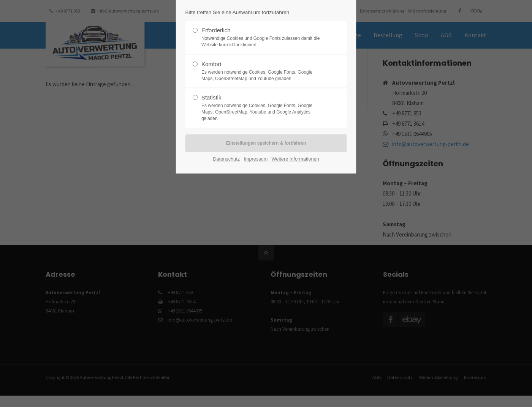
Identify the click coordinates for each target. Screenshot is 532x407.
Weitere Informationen (295, 159)
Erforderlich (263, 38)
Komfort (263, 71)
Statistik (263, 108)
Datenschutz (226, 159)
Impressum (256, 159)
